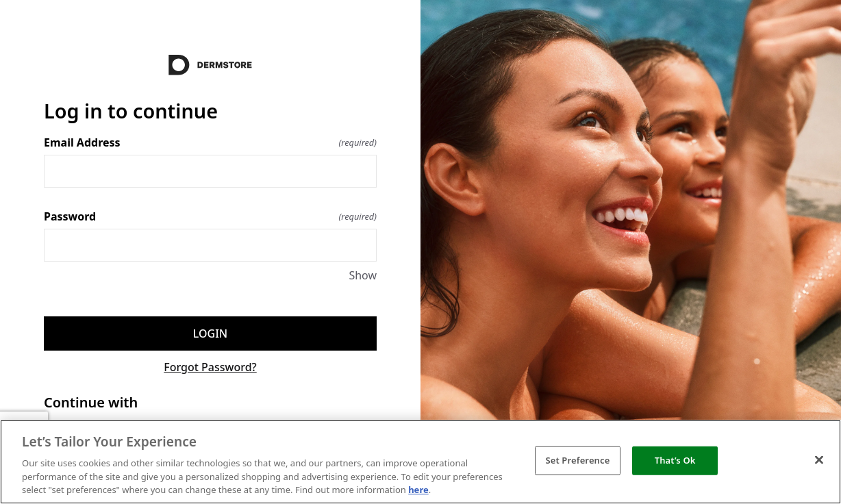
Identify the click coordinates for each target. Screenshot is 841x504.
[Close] (819, 460)
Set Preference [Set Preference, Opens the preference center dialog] (577, 460)
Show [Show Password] (363, 275)
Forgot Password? (210, 367)
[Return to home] (210, 65)
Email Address (210, 142)
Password (210, 216)
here (418, 490)
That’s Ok (675, 460)
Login (210, 333)
